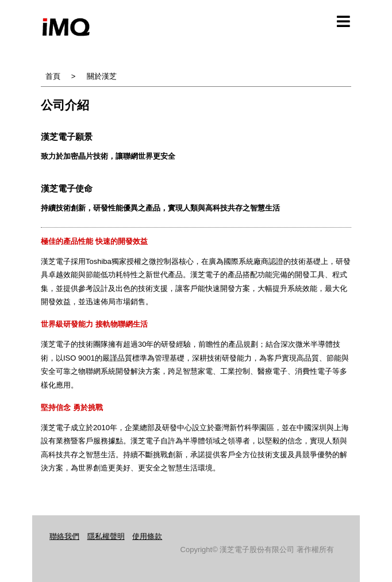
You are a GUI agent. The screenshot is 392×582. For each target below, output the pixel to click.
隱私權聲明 (106, 536)
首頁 (53, 76)
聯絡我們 (64, 536)
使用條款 (147, 536)
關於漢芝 (102, 76)
